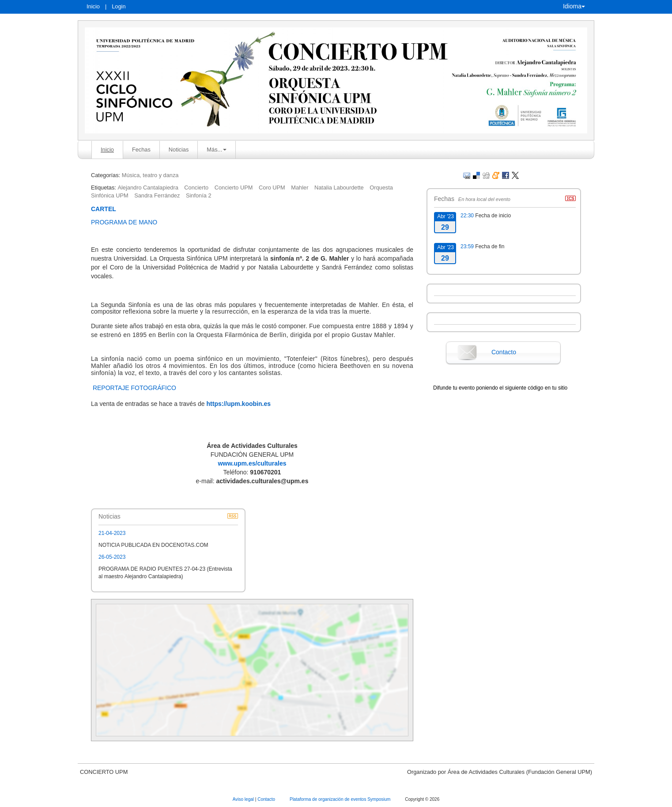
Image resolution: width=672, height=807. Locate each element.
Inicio (93, 6)
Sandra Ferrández (157, 195)
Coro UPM (272, 188)
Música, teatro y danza (150, 175)
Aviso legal (244, 799)
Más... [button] (217, 150)
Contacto (504, 352)
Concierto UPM (234, 188)
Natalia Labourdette (339, 188)
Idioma (574, 6)
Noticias (179, 150)
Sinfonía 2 (199, 195)
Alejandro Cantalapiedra (148, 188)
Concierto (196, 188)
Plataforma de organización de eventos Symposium (341, 799)
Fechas (141, 150)
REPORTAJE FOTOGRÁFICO (135, 388)
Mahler (300, 188)
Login (119, 6)
